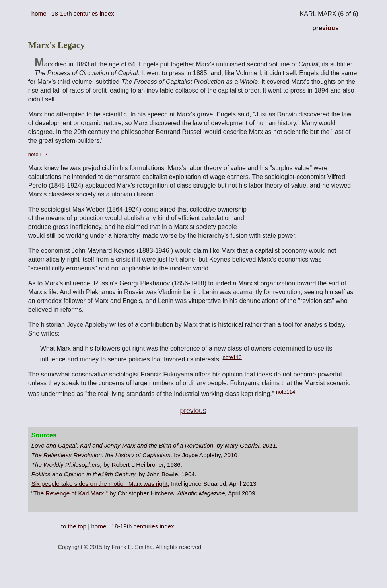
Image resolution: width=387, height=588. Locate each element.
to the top (74, 526)
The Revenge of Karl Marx (69, 493)
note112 (38, 154)
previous (326, 28)
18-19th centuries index (83, 13)
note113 (232, 357)
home (39, 13)
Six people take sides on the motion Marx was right (100, 484)
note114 (286, 392)
